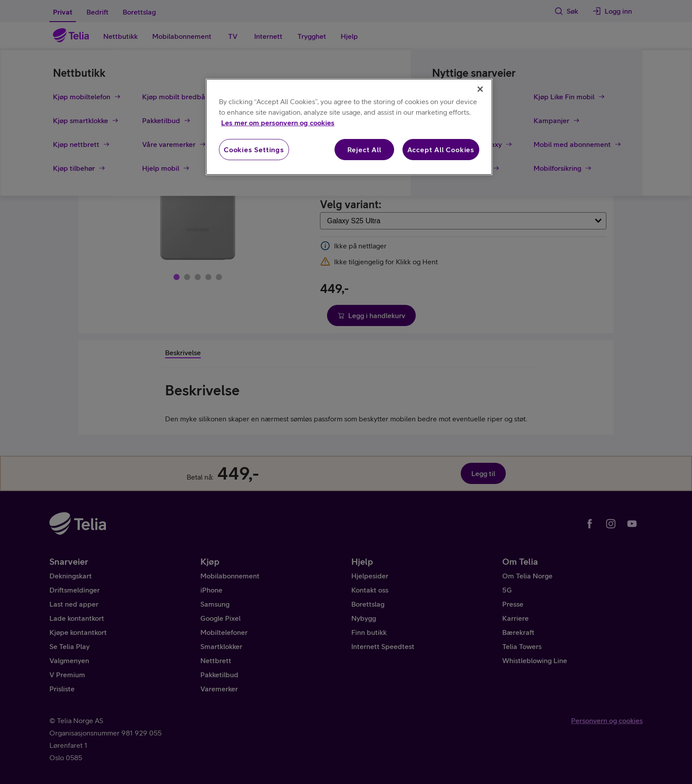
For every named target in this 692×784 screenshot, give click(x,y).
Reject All (364, 150)
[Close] (480, 89)
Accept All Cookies (441, 150)
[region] (349, 127)
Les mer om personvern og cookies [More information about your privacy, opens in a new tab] (278, 123)
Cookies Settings (254, 150)
